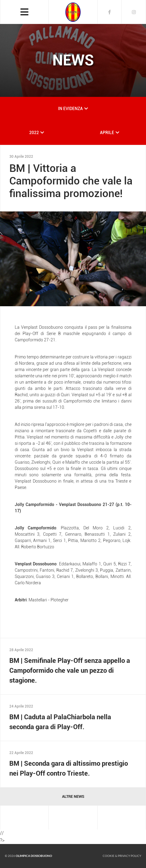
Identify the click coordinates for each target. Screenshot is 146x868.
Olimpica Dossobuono (34, 856)
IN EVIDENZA (70, 109)
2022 (34, 133)
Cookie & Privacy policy (122, 856)
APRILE (107, 133)
